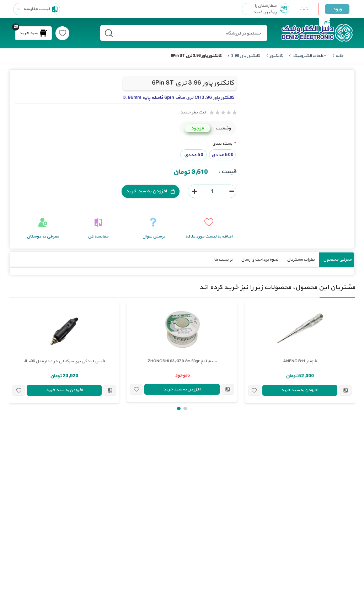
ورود (337, 9)
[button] (185, 408)
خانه (340, 56)
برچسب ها (223, 259)
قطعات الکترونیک (309, 56)
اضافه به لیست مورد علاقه (209, 236)
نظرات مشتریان (301, 259)
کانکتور (276, 56)
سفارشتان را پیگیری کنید (271, 9)
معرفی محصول (337, 259)
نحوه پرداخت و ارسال (260, 259)
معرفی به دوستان (43, 236)
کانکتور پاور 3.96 (245, 56)
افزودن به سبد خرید (151, 191)
